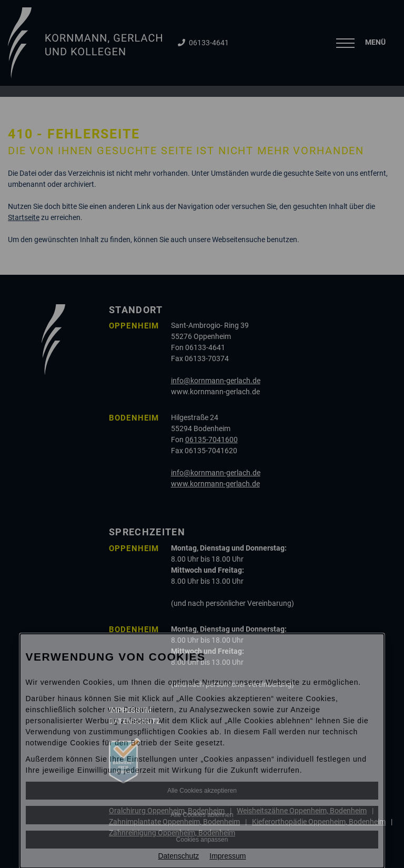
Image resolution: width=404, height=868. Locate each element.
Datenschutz (178, 856)
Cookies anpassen (202, 840)
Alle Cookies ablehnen (202, 815)
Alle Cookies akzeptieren (202, 791)
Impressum (228, 856)
